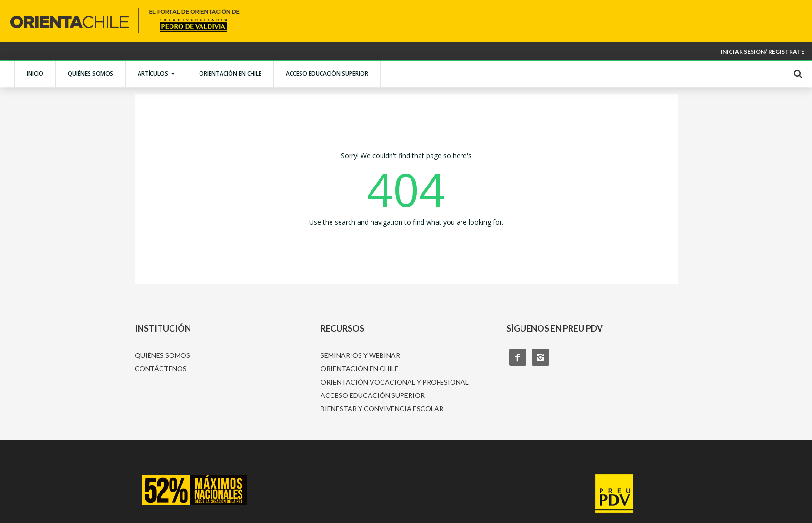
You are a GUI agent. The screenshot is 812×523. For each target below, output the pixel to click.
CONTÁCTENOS (161, 369)
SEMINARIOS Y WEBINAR (360, 355)
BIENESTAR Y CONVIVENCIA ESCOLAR (382, 409)
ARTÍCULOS (156, 74)
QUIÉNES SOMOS (90, 74)
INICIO (35, 74)
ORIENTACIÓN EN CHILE (230, 74)
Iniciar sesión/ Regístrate (762, 52)
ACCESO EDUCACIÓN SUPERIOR (327, 74)
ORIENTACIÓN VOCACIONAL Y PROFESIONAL (395, 382)
